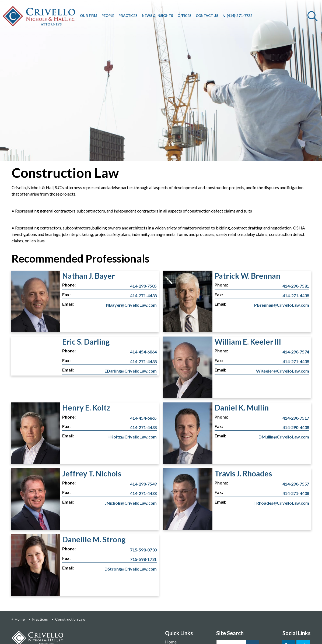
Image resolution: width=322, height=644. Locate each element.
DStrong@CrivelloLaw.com (131, 569)
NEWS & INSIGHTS (157, 16)
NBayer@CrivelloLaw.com (132, 305)
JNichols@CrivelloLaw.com (131, 503)
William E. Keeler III (248, 342)
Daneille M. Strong (94, 539)
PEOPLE (108, 16)
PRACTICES (128, 16)
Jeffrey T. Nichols (92, 473)
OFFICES (184, 16)
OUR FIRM (89, 16)
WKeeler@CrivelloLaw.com (283, 371)
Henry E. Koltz (86, 408)
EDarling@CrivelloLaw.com (131, 371)
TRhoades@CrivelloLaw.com (281, 503)
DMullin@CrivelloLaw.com (284, 437)
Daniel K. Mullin (242, 408)
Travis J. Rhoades (243, 473)
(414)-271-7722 (238, 16)
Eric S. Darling (86, 342)
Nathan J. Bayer (89, 276)
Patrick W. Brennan (247, 276)
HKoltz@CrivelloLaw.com (132, 437)
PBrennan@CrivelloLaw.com (282, 305)
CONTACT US (207, 16)
